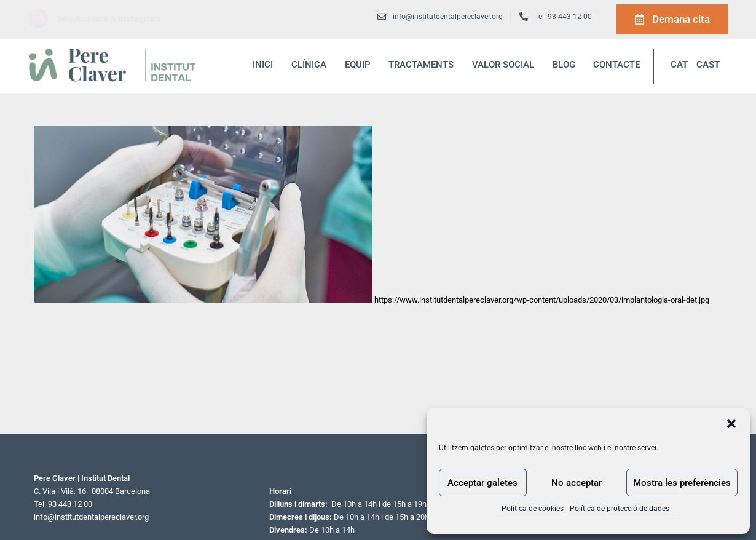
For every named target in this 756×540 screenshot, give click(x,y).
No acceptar (577, 483)
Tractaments (421, 65)
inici (263, 65)
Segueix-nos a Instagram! (110, 18)
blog (564, 65)
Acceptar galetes (482, 483)
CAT (679, 65)
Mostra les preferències (682, 483)
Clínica (309, 65)
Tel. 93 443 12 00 (563, 17)
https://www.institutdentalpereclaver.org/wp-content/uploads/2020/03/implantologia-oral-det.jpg (542, 300)
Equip (358, 65)
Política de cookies (533, 509)
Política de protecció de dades (620, 509)
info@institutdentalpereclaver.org (91, 517)
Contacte (616, 65)
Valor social (503, 65)
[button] (731, 424)
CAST (708, 65)
